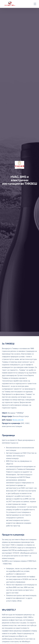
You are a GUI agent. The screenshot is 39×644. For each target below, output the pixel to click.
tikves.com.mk (18, 420)
